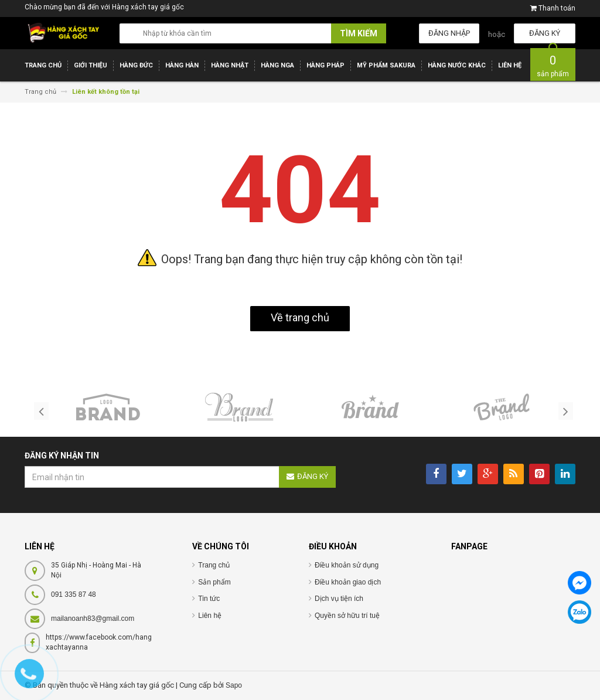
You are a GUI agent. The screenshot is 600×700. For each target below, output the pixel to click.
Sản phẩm (214, 582)
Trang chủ (214, 565)
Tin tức (209, 599)
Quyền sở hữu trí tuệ (347, 616)
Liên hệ (210, 616)
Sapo (234, 685)
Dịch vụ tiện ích (339, 599)
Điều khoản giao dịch (348, 582)
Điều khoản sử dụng (347, 565)
